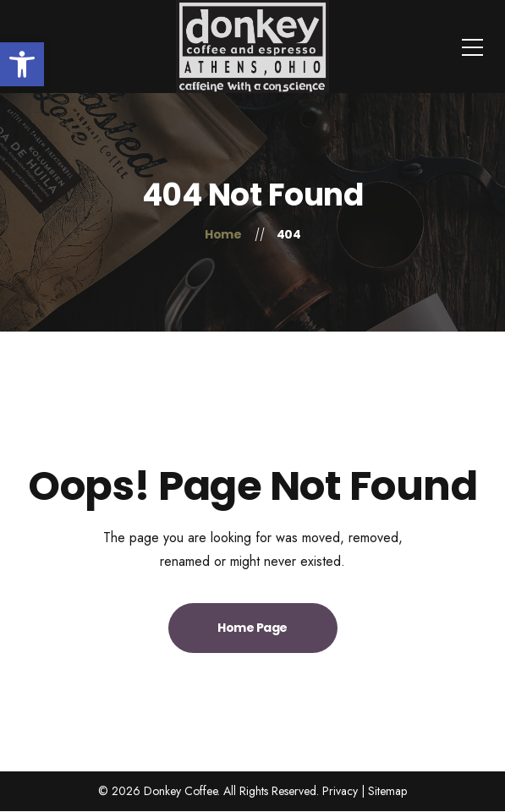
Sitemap (387, 791)
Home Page (252, 628)
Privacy (340, 791)
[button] (22, 64)
